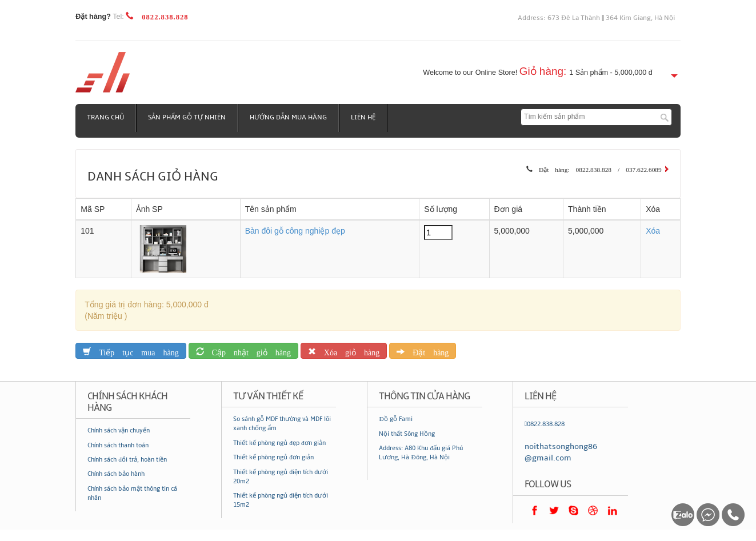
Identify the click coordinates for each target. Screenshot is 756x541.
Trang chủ (105, 117)
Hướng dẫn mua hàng (288, 117)
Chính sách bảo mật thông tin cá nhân (132, 493)
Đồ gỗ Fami (395, 419)
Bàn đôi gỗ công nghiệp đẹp (295, 231)
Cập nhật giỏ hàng (247, 350)
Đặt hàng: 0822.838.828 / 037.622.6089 (597, 168)
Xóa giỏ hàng (348, 350)
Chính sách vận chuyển (119, 430)
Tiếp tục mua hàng (135, 350)
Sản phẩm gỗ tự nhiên (187, 117)
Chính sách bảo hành (116, 474)
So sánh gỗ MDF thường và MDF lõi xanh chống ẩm (282, 424)
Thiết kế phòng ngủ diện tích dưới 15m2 (281, 500)
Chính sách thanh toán (118, 445)
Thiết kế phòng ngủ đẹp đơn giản (279, 443)
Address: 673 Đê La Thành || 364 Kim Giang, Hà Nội (596, 18)
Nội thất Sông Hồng (407, 434)
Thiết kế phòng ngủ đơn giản (273, 457)
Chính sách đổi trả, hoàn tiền (127, 460)
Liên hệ (363, 117)
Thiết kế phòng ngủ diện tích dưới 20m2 (281, 477)
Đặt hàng (427, 350)
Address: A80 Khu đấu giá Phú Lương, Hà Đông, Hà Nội (421, 453)
